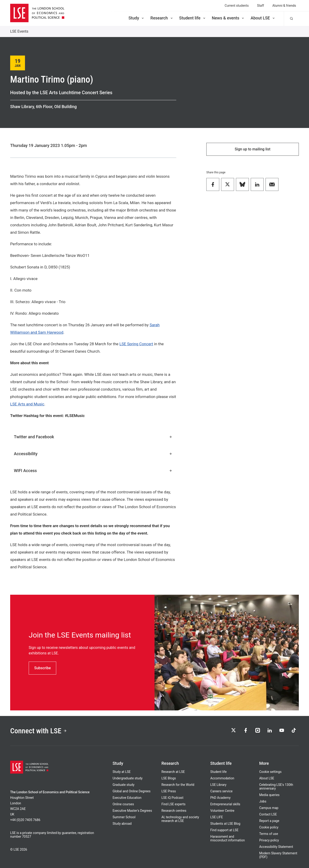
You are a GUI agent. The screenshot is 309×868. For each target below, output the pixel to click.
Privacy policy (269, 840)
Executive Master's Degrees (132, 811)
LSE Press (169, 791)
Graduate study (124, 785)
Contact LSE (268, 814)
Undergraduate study (128, 778)
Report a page (269, 821)
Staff (260, 6)
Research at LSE (173, 772)
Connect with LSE (39, 731)
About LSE (263, 18)
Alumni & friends (284, 6)
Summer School (124, 817)
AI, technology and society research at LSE (180, 819)
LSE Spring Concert (136, 344)
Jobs (263, 801)
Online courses (123, 804)
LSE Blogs (169, 778)
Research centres (174, 811)
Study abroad (122, 824)
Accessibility (93, 454)
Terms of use (269, 834)
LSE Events (19, 31)
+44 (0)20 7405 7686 (25, 820)
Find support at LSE (224, 830)
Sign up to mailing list (253, 149)
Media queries (269, 795)
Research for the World (178, 785)
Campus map (269, 808)
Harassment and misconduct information (227, 838)
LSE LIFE (216, 817)
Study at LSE (122, 772)
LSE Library (218, 785)
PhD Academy (220, 798)
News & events (228, 18)
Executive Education (127, 798)
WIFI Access (93, 471)
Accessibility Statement (276, 847)
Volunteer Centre (222, 811)
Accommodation (222, 778)
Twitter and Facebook (93, 437)
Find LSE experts (173, 804)
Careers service (221, 791)
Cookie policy (269, 827)
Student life (193, 18)
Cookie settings (270, 772)
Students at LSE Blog (225, 824)
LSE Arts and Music (27, 404)
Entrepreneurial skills (225, 804)
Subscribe (42, 668)
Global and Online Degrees (132, 791)
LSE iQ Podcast (172, 798)
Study (136, 18)
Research (162, 18)
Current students (237, 6)
